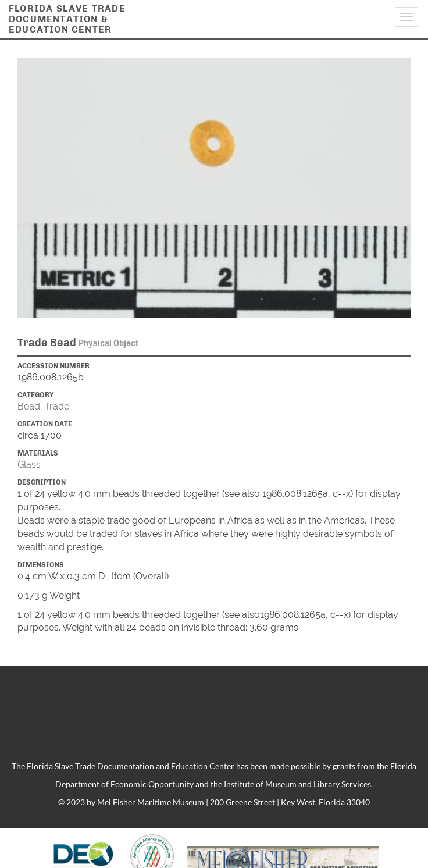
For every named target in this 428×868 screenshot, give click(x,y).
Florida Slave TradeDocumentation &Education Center (67, 19)
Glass (29, 465)
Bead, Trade (43, 406)
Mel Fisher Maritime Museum (151, 802)
